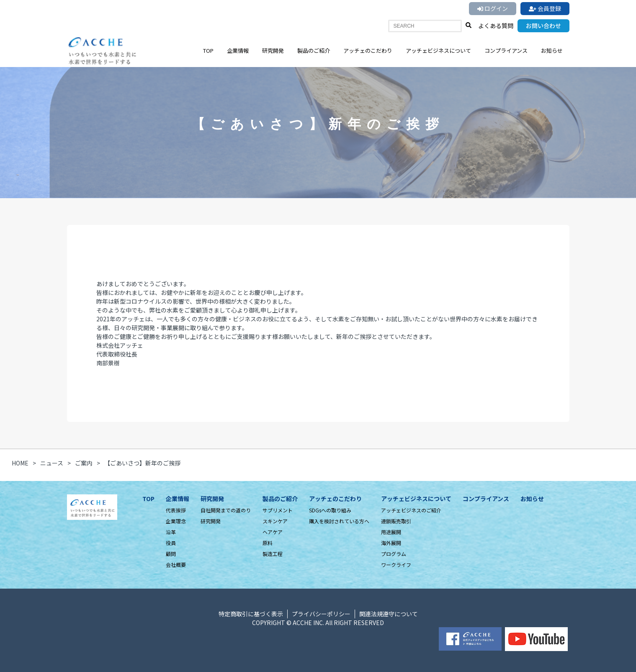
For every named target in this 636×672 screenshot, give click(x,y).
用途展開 (391, 532)
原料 (268, 543)
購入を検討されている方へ (339, 521)
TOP (208, 50)
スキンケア (275, 521)
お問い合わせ (543, 26)
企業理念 (176, 521)
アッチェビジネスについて (438, 50)
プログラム (394, 554)
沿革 (171, 532)
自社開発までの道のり (226, 510)
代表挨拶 (176, 510)
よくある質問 (496, 26)
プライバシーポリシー (321, 614)
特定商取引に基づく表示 (251, 614)
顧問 (171, 554)
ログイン (493, 8)
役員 (171, 543)
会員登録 (545, 8)
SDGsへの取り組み (330, 510)
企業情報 (238, 50)
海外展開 (391, 543)
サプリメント (278, 510)
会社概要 (176, 565)
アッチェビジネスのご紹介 (411, 510)
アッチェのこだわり (368, 50)
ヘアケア (273, 532)
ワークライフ (396, 565)
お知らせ (552, 50)
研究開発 (273, 50)
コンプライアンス (506, 50)
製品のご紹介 (314, 50)
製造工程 (273, 554)
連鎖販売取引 (396, 521)
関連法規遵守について (389, 614)
